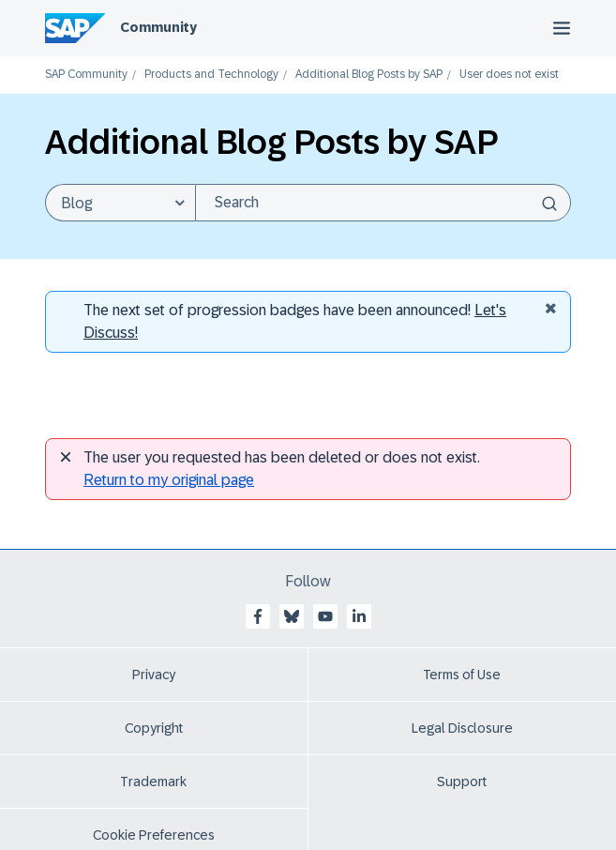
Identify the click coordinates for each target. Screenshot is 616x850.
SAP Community (86, 75)
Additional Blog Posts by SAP (369, 75)
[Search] (383, 203)
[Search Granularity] (120, 203)
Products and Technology (211, 75)
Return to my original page (169, 480)
